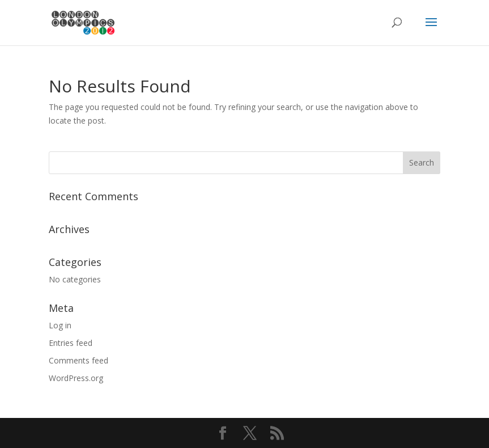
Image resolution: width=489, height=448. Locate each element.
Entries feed (71, 343)
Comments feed (78, 360)
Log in (60, 325)
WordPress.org (76, 378)
